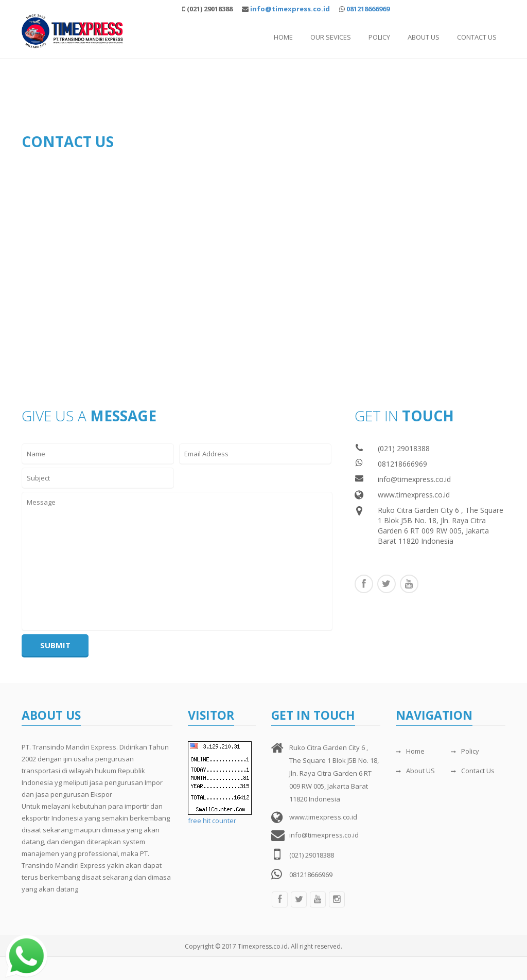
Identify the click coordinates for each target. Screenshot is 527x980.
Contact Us (477, 37)
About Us (424, 37)
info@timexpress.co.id (414, 479)
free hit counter (212, 821)
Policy (379, 37)
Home (283, 37)
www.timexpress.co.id (414, 495)
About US (415, 771)
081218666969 (368, 9)
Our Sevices (331, 37)
